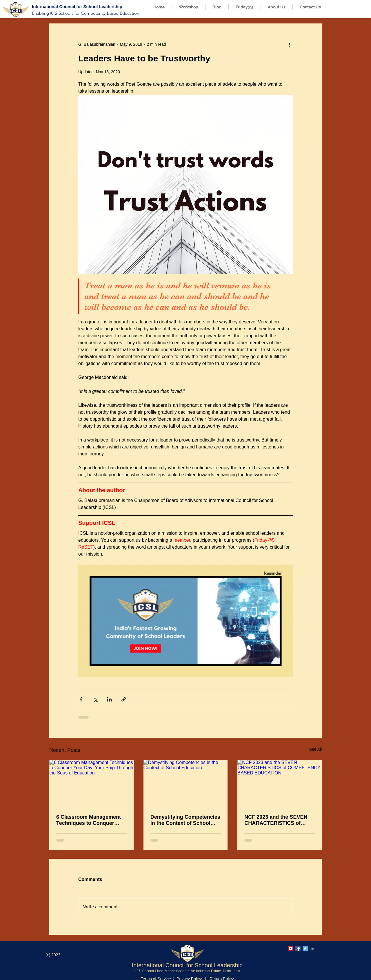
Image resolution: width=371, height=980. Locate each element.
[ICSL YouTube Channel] (291, 948)
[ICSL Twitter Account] (305, 948)
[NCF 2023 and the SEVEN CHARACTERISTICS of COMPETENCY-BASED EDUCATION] (280, 784)
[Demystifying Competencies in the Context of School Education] (186, 784)
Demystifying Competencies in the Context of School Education (185, 820)
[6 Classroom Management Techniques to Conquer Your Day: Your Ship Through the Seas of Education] (91, 784)
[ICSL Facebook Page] (298, 948)
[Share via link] (124, 699)
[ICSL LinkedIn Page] (312, 948)
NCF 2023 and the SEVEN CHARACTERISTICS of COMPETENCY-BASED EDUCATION (276, 820)
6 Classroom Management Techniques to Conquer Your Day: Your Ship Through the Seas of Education (89, 820)
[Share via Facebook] (81, 699)
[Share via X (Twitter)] (95, 699)
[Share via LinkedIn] (109, 699)
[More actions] (289, 44)
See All (315, 749)
